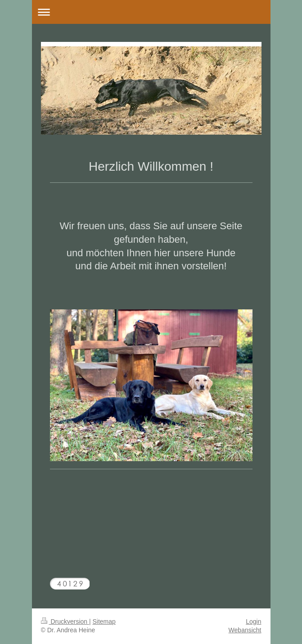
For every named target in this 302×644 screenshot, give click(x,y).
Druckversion (65, 621)
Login (253, 621)
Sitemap (104, 621)
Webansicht (245, 630)
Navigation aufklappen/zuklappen (151, 12)
